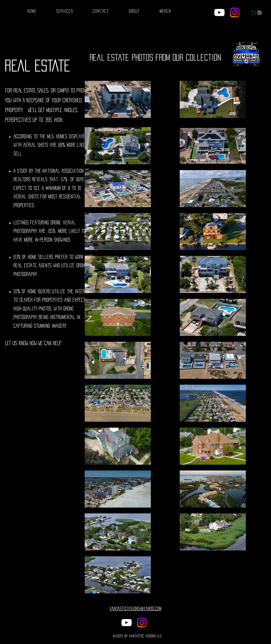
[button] (257, 13)
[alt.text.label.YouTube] (219, 12)
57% (64, 179)
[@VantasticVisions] (235, 12)
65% (52, 231)
